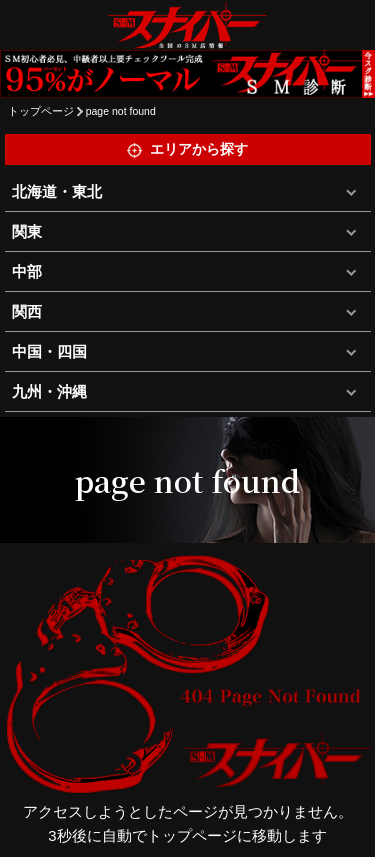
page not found (121, 111)
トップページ (41, 111)
